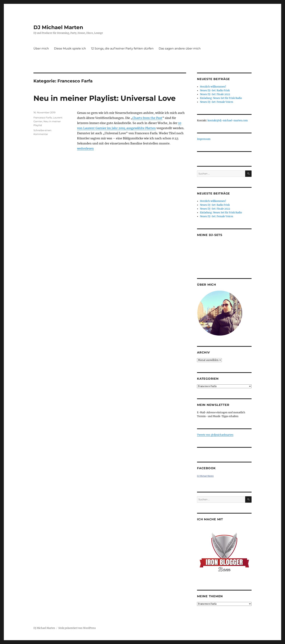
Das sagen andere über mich (180, 48)
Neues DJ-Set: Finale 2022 (215, 94)
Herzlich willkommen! (213, 87)
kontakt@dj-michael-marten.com (228, 121)
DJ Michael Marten (58, 27)
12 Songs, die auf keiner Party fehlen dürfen (122, 48)
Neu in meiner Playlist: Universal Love (105, 98)
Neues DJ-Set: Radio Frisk (215, 91)
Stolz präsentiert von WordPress (77, 628)
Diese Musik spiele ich (70, 48)
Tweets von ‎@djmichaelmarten (215, 435)
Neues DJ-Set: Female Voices (217, 102)
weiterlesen (85, 148)
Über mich (41, 48)
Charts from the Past (147, 118)
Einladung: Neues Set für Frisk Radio (221, 98)
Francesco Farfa (43, 118)
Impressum (204, 139)
